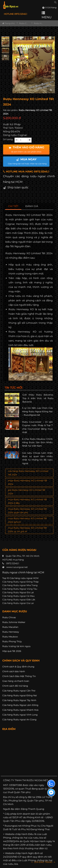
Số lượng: (8, 139)
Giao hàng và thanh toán (16, 681)
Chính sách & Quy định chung (18, 667)
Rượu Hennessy (11, 632)
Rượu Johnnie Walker (14, 622)
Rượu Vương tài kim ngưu (16, 646)
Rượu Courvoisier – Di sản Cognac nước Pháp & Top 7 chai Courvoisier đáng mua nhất (37, 427)
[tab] (13, 206)
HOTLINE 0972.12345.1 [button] (15, 14)
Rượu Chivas (9, 617)
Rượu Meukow (10, 637)
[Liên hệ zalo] (51, 784)
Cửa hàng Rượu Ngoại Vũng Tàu (20, 589)
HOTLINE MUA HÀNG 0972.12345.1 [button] (26, 172)
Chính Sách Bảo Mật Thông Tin (19, 676)
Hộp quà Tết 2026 (12, 651)
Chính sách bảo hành (14, 671)
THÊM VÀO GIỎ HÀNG (26, 149)
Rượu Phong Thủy (12, 641)
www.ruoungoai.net (17, 567)
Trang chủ (9, 23)
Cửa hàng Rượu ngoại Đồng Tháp (20, 582)
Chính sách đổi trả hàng (15, 686)
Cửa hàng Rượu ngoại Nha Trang (20, 585)
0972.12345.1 (13, 563)
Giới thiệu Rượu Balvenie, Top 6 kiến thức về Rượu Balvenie (38, 398)
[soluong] (23, 140)
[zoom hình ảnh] (51, 90)
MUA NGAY (27, 161)
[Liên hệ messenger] (51, 793)
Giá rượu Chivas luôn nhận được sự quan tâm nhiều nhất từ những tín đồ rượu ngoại (37, 458)
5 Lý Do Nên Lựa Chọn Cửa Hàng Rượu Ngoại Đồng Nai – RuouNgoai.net (37, 411)
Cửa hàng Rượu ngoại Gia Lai (18, 603)
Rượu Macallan (10, 627)
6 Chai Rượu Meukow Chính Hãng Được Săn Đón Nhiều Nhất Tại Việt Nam (37, 442)
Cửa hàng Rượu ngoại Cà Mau (18, 596)
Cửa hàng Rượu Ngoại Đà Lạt (18, 592)
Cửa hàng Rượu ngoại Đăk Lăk (19, 600)
